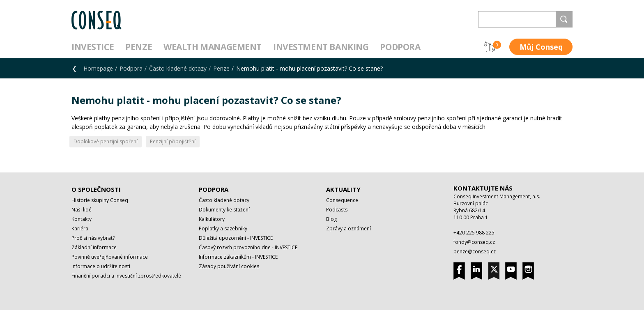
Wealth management (213, 47)
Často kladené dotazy (178, 68)
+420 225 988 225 (474, 233)
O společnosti (96, 189)
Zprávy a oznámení (348, 228)
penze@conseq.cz (475, 251)
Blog (331, 219)
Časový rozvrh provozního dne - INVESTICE (248, 247)
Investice (93, 47)
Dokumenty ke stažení (224, 210)
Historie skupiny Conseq (100, 200)
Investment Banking (321, 47)
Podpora (400, 47)
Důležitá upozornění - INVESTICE (236, 238)
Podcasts (337, 210)
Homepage (98, 68)
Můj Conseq (541, 47)
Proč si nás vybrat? (93, 238)
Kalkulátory (212, 219)
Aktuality (343, 189)
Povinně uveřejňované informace (110, 257)
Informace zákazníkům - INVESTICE (238, 257)
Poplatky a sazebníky (223, 228)
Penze (139, 47)
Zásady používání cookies (229, 266)
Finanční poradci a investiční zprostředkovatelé (126, 276)
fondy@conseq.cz (474, 242)
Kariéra (80, 228)
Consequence (342, 200)
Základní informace (94, 247)
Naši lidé (82, 210)
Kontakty (82, 219)
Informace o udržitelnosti (101, 266)
